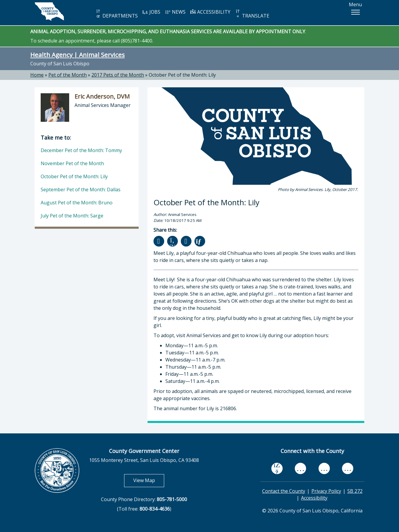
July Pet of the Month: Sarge (72, 216)
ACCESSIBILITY (210, 12)
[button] (355, 12)
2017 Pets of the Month (118, 75)
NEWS (175, 12)
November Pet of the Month (72, 163)
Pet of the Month (68, 75)
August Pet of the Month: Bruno (77, 203)
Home (37, 75)
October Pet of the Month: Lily (182, 75)
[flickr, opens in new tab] (324, 469)
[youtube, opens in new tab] (301, 468)
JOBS (151, 12)
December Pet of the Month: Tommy (81, 150)
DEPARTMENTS (117, 14)
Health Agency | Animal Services (77, 55)
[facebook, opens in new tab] (277, 469)
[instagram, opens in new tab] (348, 469)
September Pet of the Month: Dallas (81, 190)
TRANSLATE (252, 14)
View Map (149, 480)
